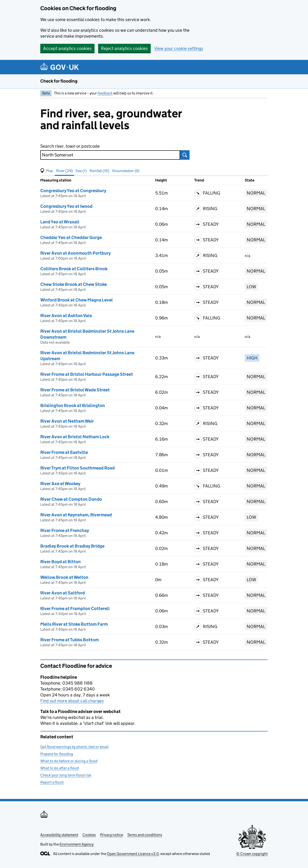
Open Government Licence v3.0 (133, 854)
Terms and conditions (145, 835)
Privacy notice (111, 835)
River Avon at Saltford (63, 593)
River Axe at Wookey (60, 484)
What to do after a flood (59, 768)
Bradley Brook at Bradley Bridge (72, 546)
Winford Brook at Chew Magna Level (77, 300)
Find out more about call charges (72, 701)
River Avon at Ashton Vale (66, 316)
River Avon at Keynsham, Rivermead (76, 515)
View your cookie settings (179, 48)
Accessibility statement (59, 835)
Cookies (89, 835)
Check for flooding (59, 81)
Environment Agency (77, 844)
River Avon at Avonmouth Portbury (75, 253)
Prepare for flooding (57, 754)
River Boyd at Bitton (61, 562)
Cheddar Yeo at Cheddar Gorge (71, 237)
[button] (47, 171)
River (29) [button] (64, 171)
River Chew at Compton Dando (71, 499)
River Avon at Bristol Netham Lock (75, 437)
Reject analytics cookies (124, 48)
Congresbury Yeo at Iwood (66, 206)
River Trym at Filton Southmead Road (77, 468)
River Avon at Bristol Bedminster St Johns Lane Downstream (87, 334)
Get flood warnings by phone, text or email (74, 747)
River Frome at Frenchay (65, 530)
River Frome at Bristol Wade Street (75, 390)
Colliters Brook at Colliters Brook (74, 269)
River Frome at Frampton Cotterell (75, 609)
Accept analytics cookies (67, 48)
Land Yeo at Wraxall (60, 222)
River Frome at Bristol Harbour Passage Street (87, 374)
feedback (105, 93)
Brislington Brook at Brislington (73, 405)
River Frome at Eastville (64, 452)
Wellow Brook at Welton (64, 577)
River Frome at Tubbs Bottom (70, 640)
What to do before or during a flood (69, 761)
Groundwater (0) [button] (126, 171)
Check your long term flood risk (66, 775)
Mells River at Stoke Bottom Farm (74, 624)
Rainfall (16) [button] (99, 171)
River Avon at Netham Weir (67, 421)
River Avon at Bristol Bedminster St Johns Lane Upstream (87, 356)
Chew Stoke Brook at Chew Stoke (74, 284)
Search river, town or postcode (70, 146)
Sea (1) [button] (81, 171)
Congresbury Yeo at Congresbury (73, 191)
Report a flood (52, 782)
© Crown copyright (252, 854)
